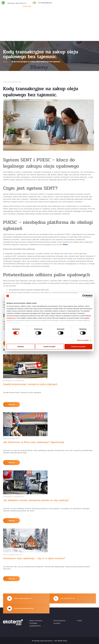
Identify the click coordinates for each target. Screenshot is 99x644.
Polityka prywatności (35, 624)
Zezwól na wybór (49, 347)
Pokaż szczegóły (83, 340)
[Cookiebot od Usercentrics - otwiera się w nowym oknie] (84, 296)
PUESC (65, 245)
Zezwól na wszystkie (78, 347)
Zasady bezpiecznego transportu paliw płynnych (30, 384)
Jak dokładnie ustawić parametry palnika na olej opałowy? (36, 500)
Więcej (11, 404)
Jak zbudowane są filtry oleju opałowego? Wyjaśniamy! (34, 442)
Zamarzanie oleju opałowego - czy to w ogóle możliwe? (34, 558)
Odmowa (21, 347)
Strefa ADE (27, 6)
